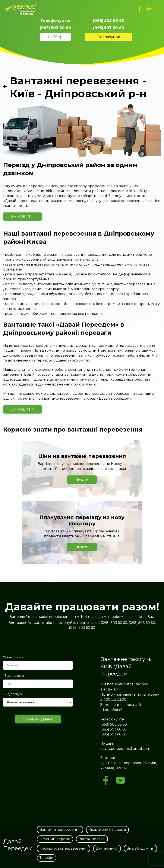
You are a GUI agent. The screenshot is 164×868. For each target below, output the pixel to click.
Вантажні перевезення (60, 830)
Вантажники (107, 848)
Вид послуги (13, 694)
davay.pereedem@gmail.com (125, 749)
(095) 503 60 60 (109, 28)
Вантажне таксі (92, 839)
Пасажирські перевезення (64, 848)
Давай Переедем (18, 845)
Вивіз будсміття (140, 848)
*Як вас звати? (14, 657)
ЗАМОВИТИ (22, 217)
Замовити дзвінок (38, 719)
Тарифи (47, 858)
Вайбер (55, 37)
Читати (82, 480)
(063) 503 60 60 (55, 28)
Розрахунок (109, 37)
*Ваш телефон (14, 676)
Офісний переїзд (55, 839)
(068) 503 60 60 (109, 21)
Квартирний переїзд (107, 830)
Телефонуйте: (55, 21)
